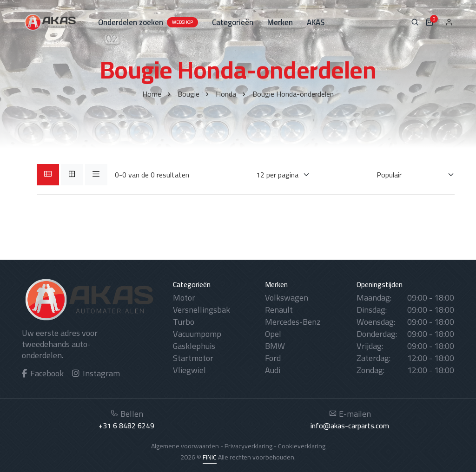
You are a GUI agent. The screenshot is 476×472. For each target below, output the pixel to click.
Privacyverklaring (248, 446)
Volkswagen (287, 298)
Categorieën (233, 22)
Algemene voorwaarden (185, 446)
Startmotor (193, 358)
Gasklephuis (194, 346)
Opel (273, 334)
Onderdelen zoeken (148, 22)
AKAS (316, 22)
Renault (279, 310)
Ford (273, 358)
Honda (226, 94)
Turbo (184, 322)
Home (152, 94)
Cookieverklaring (302, 446)
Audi (273, 370)
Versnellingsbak (202, 310)
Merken (280, 22)
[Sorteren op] (410, 175)
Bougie (188, 94)
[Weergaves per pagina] (277, 175)
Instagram (96, 373)
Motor (184, 298)
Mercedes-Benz (293, 322)
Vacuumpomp (197, 334)
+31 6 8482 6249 (126, 426)
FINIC (210, 457)
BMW (275, 346)
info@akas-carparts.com (350, 426)
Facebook (43, 373)
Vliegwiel (189, 370)
